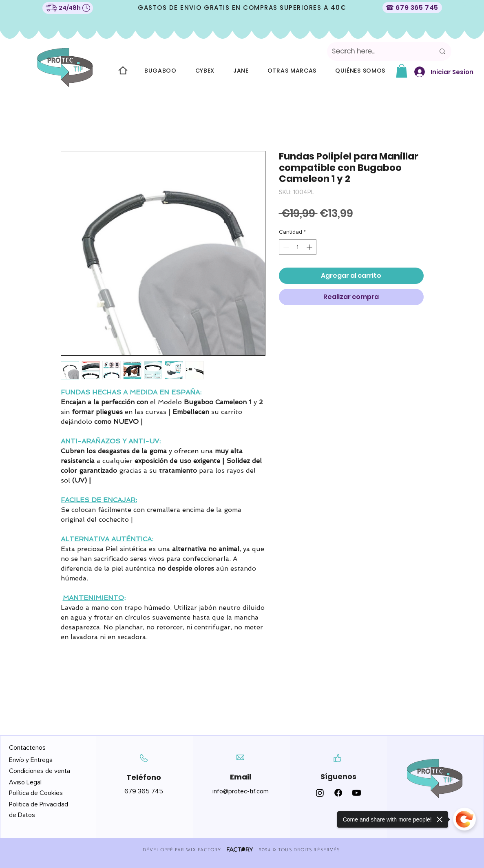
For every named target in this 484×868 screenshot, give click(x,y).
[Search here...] (377, 51)
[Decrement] (285, 247)
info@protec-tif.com (241, 791)
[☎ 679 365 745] (412, 8)
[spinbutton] (298, 247)
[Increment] (310, 247)
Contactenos (27, 748)
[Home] (123, 70)
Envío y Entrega (31, 760)
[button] (402, 71)
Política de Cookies (36, 793)
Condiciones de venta (40, 771)
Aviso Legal (26, 782)
